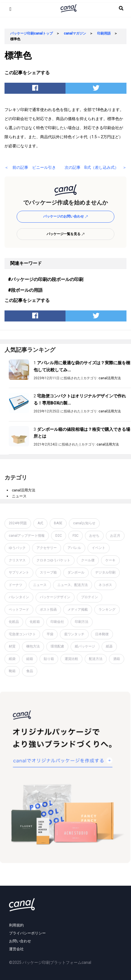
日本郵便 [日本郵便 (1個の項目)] (102, 634)
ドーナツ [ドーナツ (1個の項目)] (16, 585)
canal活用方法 (110, 378)
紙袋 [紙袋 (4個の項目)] (12, 659)
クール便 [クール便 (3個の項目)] (88, 560)
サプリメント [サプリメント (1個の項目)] (19, 572)
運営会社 (16, 949)
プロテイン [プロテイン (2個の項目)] (89, 597)
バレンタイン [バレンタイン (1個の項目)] (19, 597)
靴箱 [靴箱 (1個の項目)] (12, 671)
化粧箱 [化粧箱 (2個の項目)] (35, 622)
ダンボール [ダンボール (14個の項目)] (76, 572)
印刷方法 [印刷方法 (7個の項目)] (82, 622)
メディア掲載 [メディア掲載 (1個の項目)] (78, 610)
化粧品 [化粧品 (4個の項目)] (14, 622)
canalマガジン (75, 33)
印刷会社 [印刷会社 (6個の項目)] (57, 622)
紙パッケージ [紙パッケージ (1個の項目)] (85, 646)
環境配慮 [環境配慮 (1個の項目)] (57, 646)
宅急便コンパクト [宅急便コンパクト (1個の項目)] (22, 634)
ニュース (19, 496)
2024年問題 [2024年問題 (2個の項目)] (18, 523)
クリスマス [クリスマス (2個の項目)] (17, 560)
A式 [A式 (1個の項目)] (40, 523)
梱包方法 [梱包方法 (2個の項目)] (33, 646)
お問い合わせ (20, 941)
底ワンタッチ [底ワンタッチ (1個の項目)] (74, 634)
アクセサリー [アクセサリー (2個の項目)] (47, 548)
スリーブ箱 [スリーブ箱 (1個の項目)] (48, 572)
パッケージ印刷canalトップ (31, 33)
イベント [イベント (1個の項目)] (99, 548)
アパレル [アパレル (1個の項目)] (74, 548)
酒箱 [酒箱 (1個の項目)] (117, 659)
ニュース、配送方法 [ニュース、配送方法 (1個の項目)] (73, 585)
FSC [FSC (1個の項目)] (76, 536)
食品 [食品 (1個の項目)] (30, 671)
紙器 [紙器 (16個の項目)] (109, 646)
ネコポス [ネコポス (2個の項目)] (105, 585)
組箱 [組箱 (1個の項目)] (30, 659)
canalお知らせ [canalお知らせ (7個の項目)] (84, 523)
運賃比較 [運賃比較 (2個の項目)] (71, 659)
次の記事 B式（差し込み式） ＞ (96, 167)
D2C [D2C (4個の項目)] (59, 536)
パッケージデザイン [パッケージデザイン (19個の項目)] (55, 597)
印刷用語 (104, 33)
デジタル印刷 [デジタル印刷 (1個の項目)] (105, 572)
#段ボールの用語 (25, 290)
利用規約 (16, 925)
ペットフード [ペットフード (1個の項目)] (19, 610)
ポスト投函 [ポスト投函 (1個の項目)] (48, 610)
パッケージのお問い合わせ (66, 216)
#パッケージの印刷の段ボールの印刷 (46, 279)
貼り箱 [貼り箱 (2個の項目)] (49, 659)
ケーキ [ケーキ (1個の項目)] (110, 560)
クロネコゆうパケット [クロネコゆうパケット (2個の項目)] (53, 560)
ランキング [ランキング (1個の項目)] (107, 610)
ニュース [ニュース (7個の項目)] (40, 585)
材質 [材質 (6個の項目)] (12, 646)
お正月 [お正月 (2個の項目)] (115, 536)
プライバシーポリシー (27, 933)
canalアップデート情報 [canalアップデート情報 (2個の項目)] (27, 536)
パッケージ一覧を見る (66, 234)
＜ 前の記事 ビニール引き (30, 167)
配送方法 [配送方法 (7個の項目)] (96, 659)
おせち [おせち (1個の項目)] (94, 536)
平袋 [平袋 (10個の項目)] (50, 634)
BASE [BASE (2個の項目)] (58, 523)
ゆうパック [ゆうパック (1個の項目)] (17, 548)
